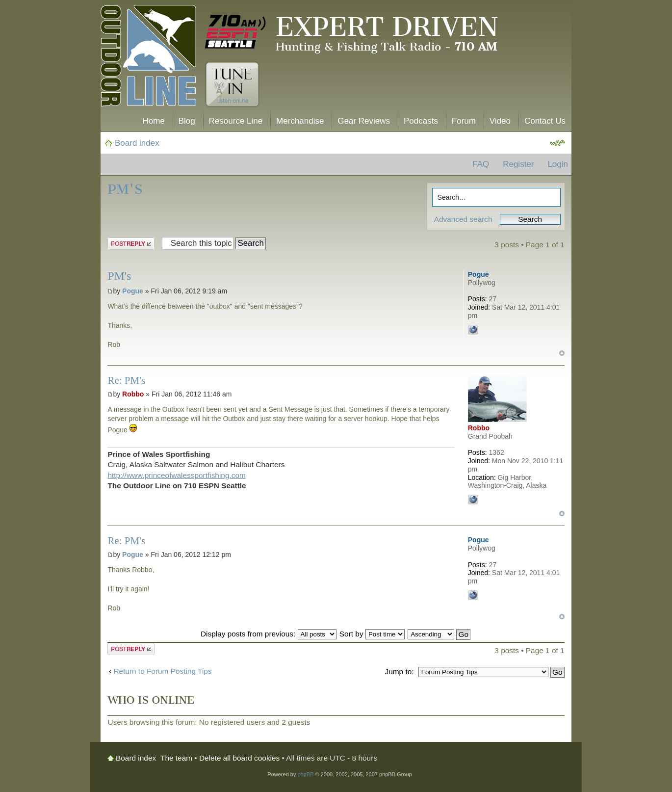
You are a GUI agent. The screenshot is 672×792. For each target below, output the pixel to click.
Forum (464, 121)
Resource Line (236, 121)
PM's (125, 189)
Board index (137, 143)
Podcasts (421, 121)
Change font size (557, 143)
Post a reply (131, 244)
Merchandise (300, 121)
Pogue (133, 291)
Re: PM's (126, 380)
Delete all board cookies (239, 758)
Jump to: (399, 672)
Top (562, 353)
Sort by (372, 634)
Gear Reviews (364, 121)
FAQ (481, 164)
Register (518, 164)
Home (153, 121)
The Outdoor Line (148, 58)
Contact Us (545, 121)
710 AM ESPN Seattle (235, 32)
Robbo (133, 394)
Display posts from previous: (269, 634)
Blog (187, 121)
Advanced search (463, 219)
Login (558, 164)
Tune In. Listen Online (232, 84)
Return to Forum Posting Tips (162, 671)
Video (500, 121)
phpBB (305, 774)
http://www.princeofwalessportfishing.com (176, 475)
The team (176, 758)
